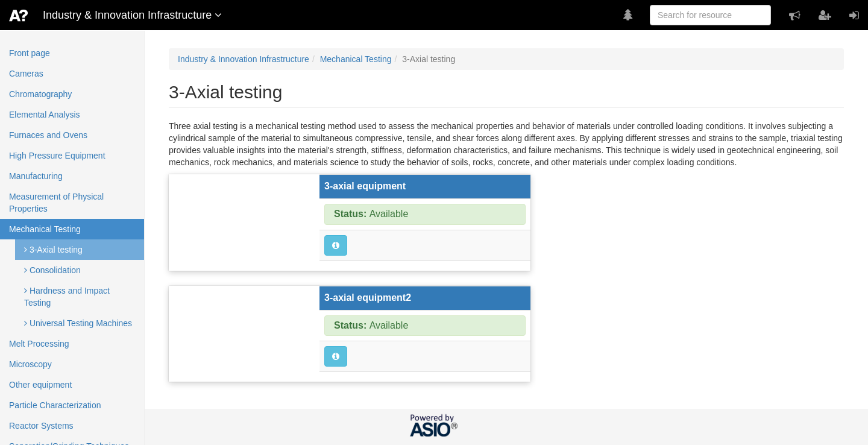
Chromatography (40, 94)
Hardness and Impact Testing (67, 297)
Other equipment (40, 385)
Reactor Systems (41, 426)
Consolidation (52, 270)
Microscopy (30, 364)
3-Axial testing (53, 250)
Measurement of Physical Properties (56, 203)
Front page (30, 53)
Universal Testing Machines (78, 323)
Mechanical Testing (45, 229)
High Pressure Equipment (57, 156)
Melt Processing (39, 344)
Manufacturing (36, 176)
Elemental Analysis (45, 115)
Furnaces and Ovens (48, 135)
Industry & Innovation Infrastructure (244, 59)
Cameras (26, 74)
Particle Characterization (55, 405)
